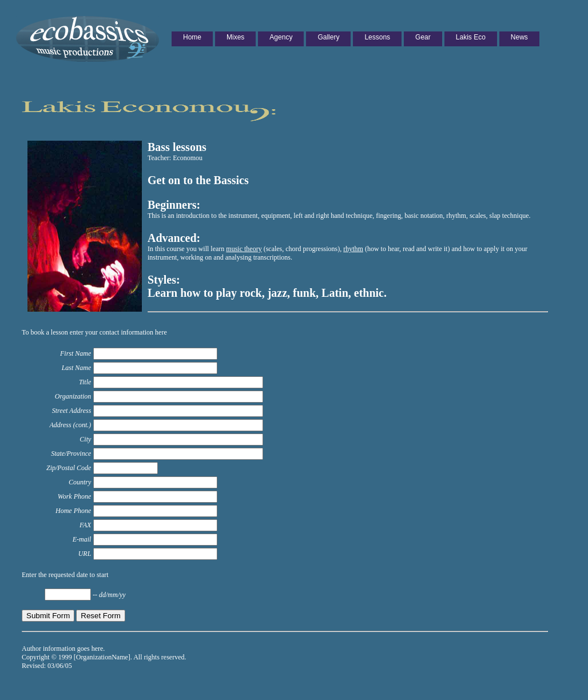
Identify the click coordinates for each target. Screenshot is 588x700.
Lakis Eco (471, 37)
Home (192, 37)
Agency (281, 37)
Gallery (328, 37)
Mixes (235, 37)
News (519, 37)
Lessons (377, 37)
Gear (423, 37)
